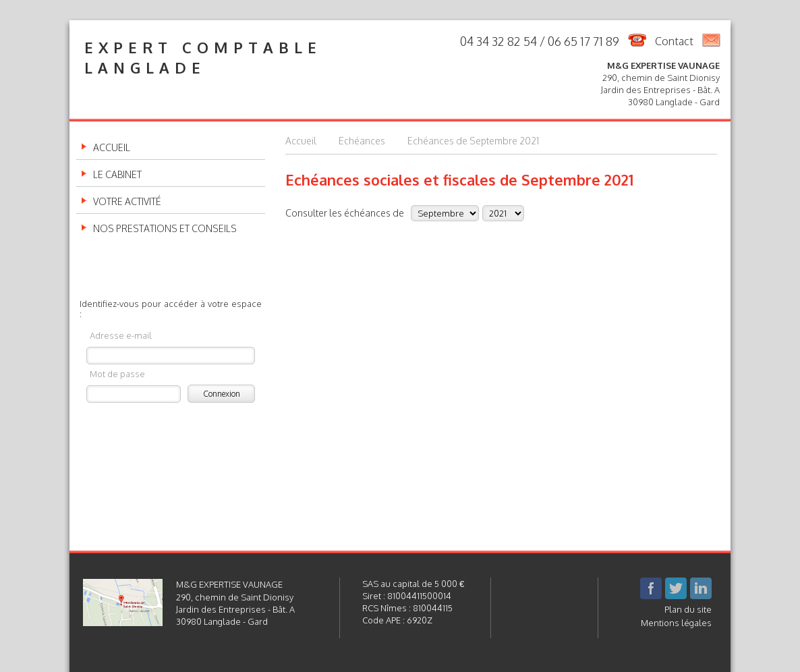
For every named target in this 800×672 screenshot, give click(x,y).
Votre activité (127, 202)
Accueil (112, 148)
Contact (674, 41)
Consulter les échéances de (345, 213)
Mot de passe (117, 373)
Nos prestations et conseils (165, 229)
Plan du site (688, 609)
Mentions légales (676, 623)
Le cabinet (117, 175)
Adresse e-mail (121, 335)
